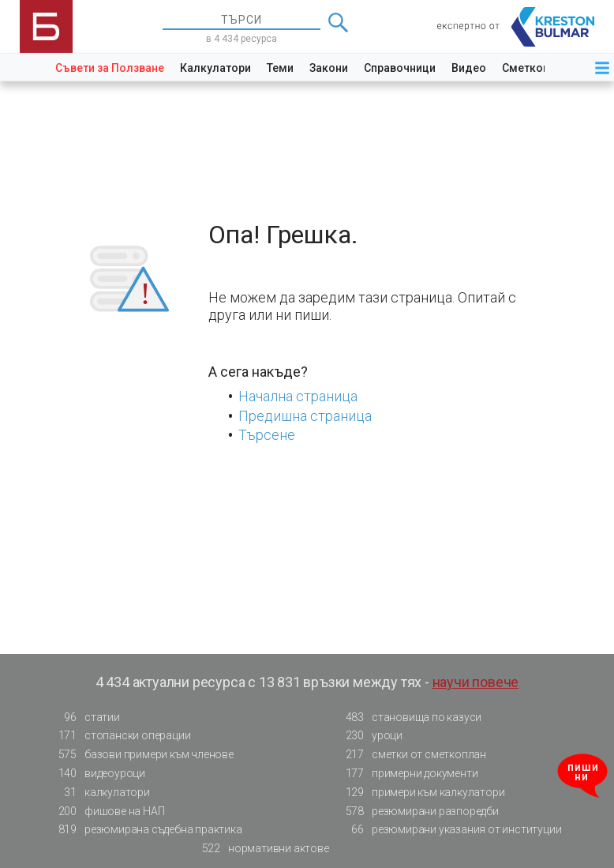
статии (84, 718)
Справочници (400, 68)
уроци (369, 736)
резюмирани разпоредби (417, 812)
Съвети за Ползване (110, 68)
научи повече (476, 682)
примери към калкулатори (420, 793)
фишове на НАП (107, 812)
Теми (280, 68)
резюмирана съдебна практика (146, 830)
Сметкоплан (535, 68)
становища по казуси (409, 718)
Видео (469, 68)
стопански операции (120, 736)
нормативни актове (261, 849)
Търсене (267, 435)
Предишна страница (305, 416)
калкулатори (99, 793)
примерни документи (407, 774)
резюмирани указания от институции (449, 830)
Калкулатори (215, 68)
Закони (329, 68)
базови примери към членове (141, 755)
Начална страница (298, 396)
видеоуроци (97, 774)
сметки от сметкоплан (411, 755)
